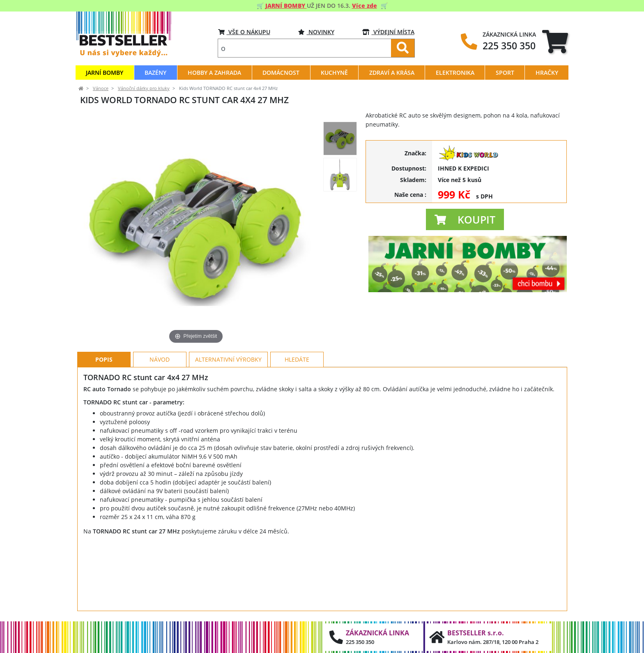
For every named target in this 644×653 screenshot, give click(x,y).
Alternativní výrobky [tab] (228, 359)
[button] (465, 219)
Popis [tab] (104, 359)
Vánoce (101, 88)
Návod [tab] (160, 359)
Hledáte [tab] (297, 359)
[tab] (555, 41)
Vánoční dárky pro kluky (144, 88)
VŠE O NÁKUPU (244, 32)
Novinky (316, 32)
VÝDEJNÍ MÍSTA (388, 32)
